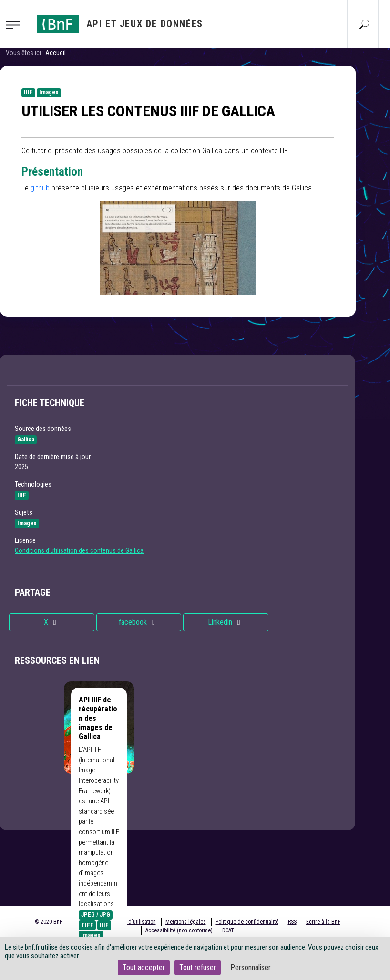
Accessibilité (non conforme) (179, 930)
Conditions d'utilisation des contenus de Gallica (79, 550)
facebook (139, 622)
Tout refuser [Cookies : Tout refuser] (198, 967)
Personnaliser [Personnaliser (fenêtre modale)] (251, 967)
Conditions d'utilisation (129, 922)
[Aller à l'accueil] (120, 24)
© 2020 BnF (49, 922)
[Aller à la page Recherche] (364, 24)
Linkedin (226, 622)
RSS (292, 922)
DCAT (228, 930)
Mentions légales (186, 922)
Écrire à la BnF (323, 922)
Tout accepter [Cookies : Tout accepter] (144, 967)
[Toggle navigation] (16, 24)
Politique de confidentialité (247, 922)
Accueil (56, 53)
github (41, 188)
